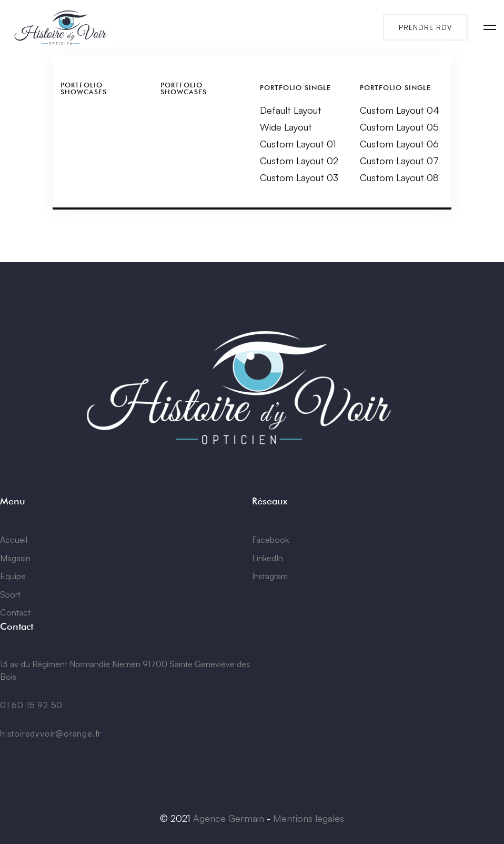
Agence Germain (229, 818)
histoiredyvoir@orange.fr (51, 733)
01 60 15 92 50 (31, 705)
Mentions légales (309, 818)
